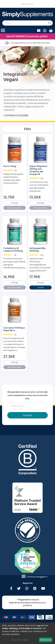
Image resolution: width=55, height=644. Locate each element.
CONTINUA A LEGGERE (16, 115)
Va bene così (46, 640)
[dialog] (27, 633)
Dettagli (15, 203)
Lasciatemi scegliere (20, 640)
